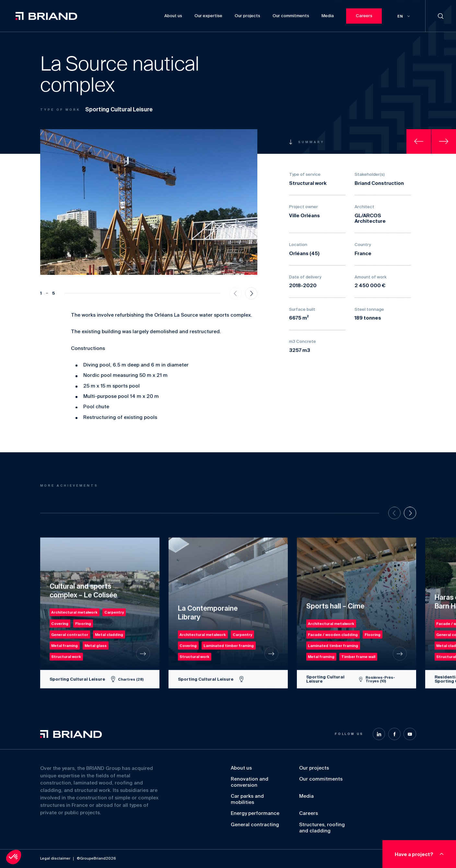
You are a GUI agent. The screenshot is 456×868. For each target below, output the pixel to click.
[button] (14, 857)
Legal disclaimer (55, 859)
